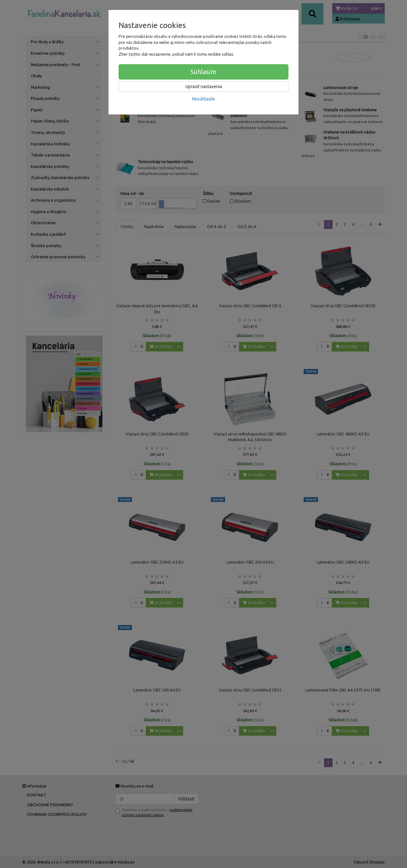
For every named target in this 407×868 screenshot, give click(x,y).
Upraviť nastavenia (204, 87)
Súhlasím (203, 72)
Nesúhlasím (203, 99)
